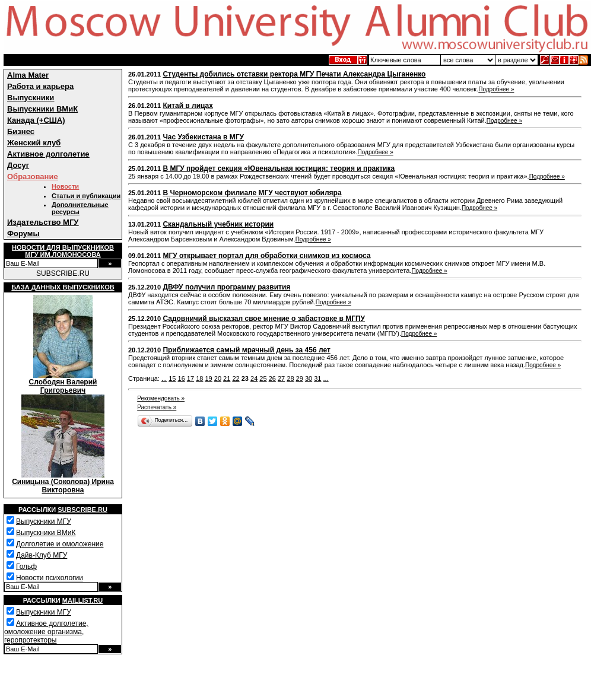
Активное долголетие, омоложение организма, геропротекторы (46, 632)
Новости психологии (50, 578)
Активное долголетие (48, 154)
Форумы (23, 233)
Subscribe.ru (82, 510)
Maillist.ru (82, 600)
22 (236, 378)
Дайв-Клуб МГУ (42, 555)
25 (263, 378)
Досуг (18, 165)
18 (199, 378)
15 (172, 378)
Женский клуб (34, 143)
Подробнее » (496, 89)
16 (182, 378)
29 (300, 378)
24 (254, 378)
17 (190, 378)
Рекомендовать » (161, 398)
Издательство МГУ (43, 222)
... (164, 378)
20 (218, 378)
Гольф (26, 567)
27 (281, 378)
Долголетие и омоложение (60, 544)
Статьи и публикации (86, 196)
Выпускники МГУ (44, 521)
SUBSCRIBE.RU (63, 273)
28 (290, 378)
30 (309, 378)
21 (227, 378)
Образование (33, 176)
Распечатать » (157, 407)
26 (272, 378)
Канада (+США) (36, 120)
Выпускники (31, 98)
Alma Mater (28, 75)
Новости (65, 186)
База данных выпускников (63, 287)
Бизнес (21, 131)
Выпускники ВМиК (42, 109)
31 (317, 378)
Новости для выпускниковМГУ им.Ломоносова (63, 251)
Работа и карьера (40, 86)
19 (208, 378)
